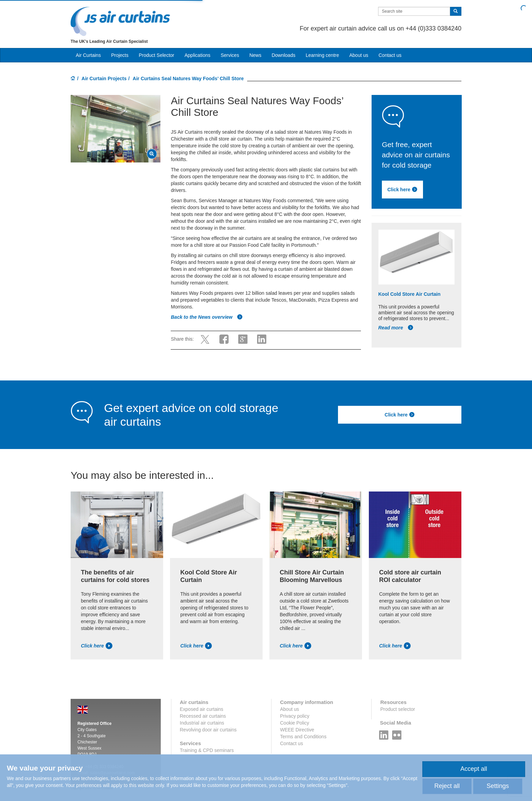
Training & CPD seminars (207, 750)
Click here (402, 190)
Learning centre (322, 55)
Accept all (474, 769)
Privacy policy (295, 716)
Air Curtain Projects (104, 78)
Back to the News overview (207, 317)
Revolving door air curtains (208, 730)
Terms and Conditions (303, 737)
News (255, 55)
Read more (396, 328)
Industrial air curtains (202, 723)
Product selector (397, 709)
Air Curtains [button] (88, 55)
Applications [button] (197, 55)
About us (359, 55)
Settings (498, 786)
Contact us (390, 55)
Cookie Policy (295, 723)
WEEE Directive (297, 730)
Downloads (283, 55)
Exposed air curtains (202, 709)
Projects (120, 55)
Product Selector (157, 55)
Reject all (447, 786)
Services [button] (230, 55)
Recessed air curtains (203, 716)
